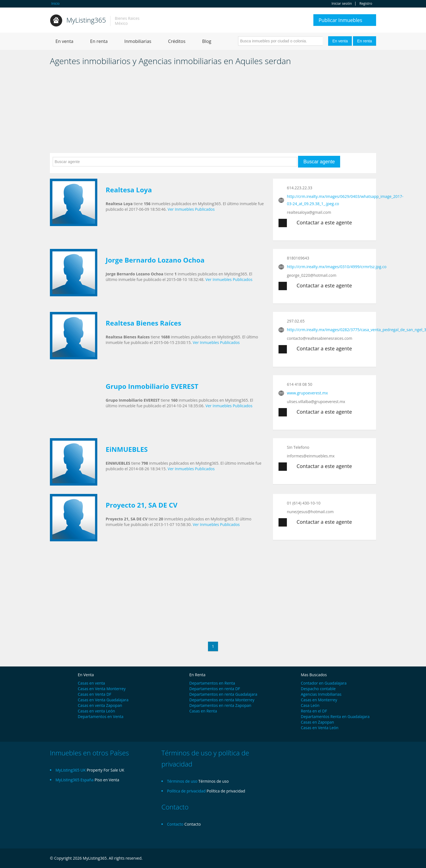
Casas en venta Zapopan (100, 705)
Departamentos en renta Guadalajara (223, 694)
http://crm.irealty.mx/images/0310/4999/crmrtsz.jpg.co (337, 267)
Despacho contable (318, 689)
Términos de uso (214, 781)
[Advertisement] (213, 111)
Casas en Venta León (320, 728)
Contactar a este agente (315, 223)
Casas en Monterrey (319, 700)
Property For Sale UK (106, 770)
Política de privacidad (226, 791)
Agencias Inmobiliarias (321, 694)
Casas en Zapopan (317, 722)
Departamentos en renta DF (215, 689)
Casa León (310, 705)
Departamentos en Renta (212, 683)
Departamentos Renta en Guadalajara (335, 717)
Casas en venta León (96, 711)
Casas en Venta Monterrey (102, 689)
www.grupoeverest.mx (307, 393)
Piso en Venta (107, 780)
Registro (366, 4)
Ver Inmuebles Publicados (191, 209)
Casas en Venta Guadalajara (103, 700)
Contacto (193, 824)
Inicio (55, 3)
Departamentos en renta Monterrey (222, 700)
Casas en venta (91, 683)
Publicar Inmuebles (340, 20)
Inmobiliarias (138, 41)
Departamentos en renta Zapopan (220, 705)
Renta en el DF (314, 711)
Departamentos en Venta (101, 717)
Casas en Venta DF (95, 694)
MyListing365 (86, 20)
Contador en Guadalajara (324, 683)
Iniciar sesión (342, 4)
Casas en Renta (203, 711)
